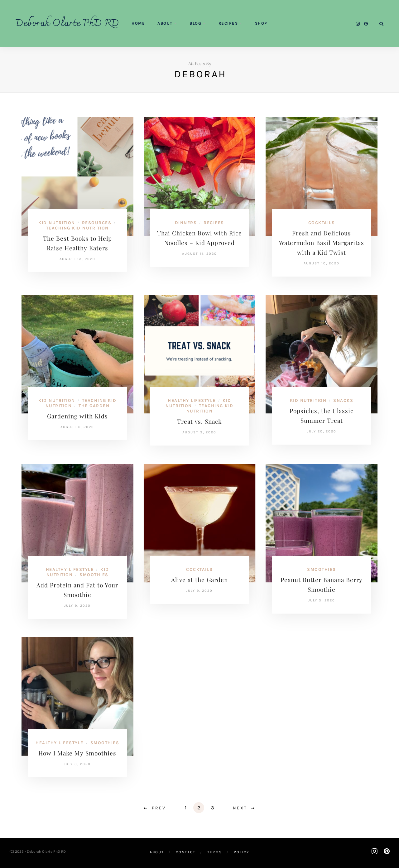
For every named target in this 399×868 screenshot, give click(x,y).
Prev (159, 808)
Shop (261, 23)
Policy (242, 852)
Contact (186, 852)
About (165, 23)
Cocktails (322, 223)
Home (138, 23)
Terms (215, 852)
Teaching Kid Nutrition (77, 228)
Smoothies (94, 575)
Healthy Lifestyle (192, 400)
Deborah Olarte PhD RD (67, 24)
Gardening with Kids (77, 416)
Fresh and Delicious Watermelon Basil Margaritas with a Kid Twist (322, 243)
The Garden (94, 406)
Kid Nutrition (57, 223)
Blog (195, 23)
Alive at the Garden (199, 580)
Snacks (343, 400)
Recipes (228, 23)
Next (240, 808)
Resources (97, 223)
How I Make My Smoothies (77, 753)
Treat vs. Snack (199, 421)
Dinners (186, 223)
